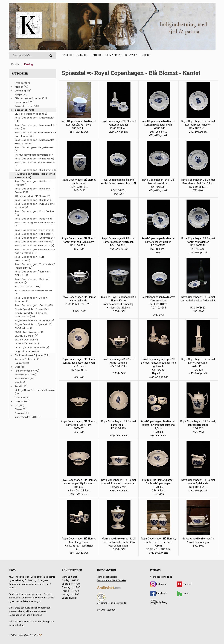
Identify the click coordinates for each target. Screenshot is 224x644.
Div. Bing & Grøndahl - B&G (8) (32, 347)
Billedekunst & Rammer (28, 98)
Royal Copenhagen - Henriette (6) (34, 230)
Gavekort (20, 413)
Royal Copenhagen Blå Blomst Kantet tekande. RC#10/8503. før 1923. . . (79, 301)
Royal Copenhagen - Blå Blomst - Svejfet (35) (34, 190)
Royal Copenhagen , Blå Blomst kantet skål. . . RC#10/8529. (119, 425)
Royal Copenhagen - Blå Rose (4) (34, 200)
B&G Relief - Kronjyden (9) (30, 332)
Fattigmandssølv (24, 371)
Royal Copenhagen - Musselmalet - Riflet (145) (35, 127)
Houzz (183, 593)
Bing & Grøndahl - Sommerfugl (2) (34, 320)
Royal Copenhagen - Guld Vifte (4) (35, 238)
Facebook (158, 593)
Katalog (82, 55)
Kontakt (131, 55)
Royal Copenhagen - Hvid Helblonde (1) (30, 259)
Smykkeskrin (22, 379)
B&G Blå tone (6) (24, 328)
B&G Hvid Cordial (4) (27, 336)
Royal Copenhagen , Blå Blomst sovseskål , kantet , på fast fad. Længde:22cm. (119, 483)
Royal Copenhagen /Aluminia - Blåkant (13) (33, 273)
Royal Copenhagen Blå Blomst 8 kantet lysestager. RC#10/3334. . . (119, 125)
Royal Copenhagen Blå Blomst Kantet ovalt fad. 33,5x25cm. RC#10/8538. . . (79, 242)
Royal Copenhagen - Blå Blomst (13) (35, 170)
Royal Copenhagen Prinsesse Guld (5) (35, 164)
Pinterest (184, 584)
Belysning (20, 91)
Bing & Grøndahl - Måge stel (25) (34, 324)
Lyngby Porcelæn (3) (27, 351)
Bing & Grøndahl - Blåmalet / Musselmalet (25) (31, 315)
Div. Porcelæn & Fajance (29, 355)
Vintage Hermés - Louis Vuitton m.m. (35, 390)
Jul (16, 405)
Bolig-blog (159, 602)
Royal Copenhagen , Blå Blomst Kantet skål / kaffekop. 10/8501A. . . (79, 125)
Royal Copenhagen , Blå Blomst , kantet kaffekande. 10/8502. (198, 425)
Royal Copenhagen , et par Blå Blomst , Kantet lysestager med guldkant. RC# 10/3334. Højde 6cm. (158, 366)
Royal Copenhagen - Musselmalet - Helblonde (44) (35, 142)
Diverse (19, 401)
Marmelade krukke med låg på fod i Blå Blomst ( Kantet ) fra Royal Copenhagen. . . (119, 542)
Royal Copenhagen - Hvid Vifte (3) (34, 246)
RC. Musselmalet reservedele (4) (34, 155)
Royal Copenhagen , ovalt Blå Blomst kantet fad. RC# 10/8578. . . (158, 183)
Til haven (20, 398)
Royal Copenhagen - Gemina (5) (34, 305)
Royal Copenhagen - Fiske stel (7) (34, 234)
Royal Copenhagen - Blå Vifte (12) (34, 242)
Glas (17, 367)
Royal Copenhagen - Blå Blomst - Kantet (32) (35, 176)
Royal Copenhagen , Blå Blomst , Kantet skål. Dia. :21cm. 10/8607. (79, 425)
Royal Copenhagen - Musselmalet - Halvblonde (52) (35, 134)
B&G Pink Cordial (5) (26, 340)
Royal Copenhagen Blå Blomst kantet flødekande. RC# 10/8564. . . (198, 483)
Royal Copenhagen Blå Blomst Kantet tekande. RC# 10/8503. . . (119, 363)
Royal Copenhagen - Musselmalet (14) (34, 119)
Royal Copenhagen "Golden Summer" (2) (31, 300)
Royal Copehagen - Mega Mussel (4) (34, 149)
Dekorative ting (23, 106)
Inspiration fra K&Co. (26, 417)
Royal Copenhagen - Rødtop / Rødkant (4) (32, 281)
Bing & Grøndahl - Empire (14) (32, 309)
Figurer (19, 363)
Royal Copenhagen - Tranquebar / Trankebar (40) (35, 266)
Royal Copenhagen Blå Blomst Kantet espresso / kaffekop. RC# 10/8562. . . (119, 242)
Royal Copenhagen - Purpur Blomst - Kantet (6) (35, 206)
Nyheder (96, 55)
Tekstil (18, 386)
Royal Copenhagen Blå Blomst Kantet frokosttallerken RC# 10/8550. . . (198, 125)
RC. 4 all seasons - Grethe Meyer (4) (33, 292)
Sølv (17, 382)
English (145, 55)
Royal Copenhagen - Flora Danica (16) (34, 213)
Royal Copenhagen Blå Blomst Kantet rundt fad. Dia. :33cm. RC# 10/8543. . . (198, 183)
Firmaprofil (114, 55)
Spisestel (21, 110)
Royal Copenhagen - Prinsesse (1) (34, 159)
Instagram (158, 584)
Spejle (18, 94)
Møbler (19, 87)
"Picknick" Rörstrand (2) (28, 344)
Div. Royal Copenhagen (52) (31, 114)
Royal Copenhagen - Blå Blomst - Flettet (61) (34, 183)
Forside (68, 55)
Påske (18, 409)
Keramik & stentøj (25, 359)
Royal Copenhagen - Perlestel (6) (34, 219)
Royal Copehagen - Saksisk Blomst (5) (35, 224)
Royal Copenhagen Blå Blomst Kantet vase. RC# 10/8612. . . (79, 183)
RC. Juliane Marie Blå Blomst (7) (33, 196)
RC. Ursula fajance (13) (27, 287)
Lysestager (21, 102)
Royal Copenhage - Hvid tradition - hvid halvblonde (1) (35, 251)
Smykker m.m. (23, 375)
